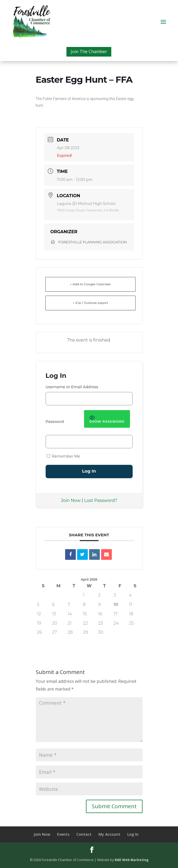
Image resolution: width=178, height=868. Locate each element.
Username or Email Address (72, 387)
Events (63, 834)
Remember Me (63, 456)
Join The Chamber (89, 51)
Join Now (71, 500)
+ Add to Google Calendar (90, 284)
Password (55, 422)
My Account (109, 834)
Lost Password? (101, 500)
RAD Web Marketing (132, 860)
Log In (133, 834)
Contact (84, 834)
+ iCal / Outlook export (90, 303)
